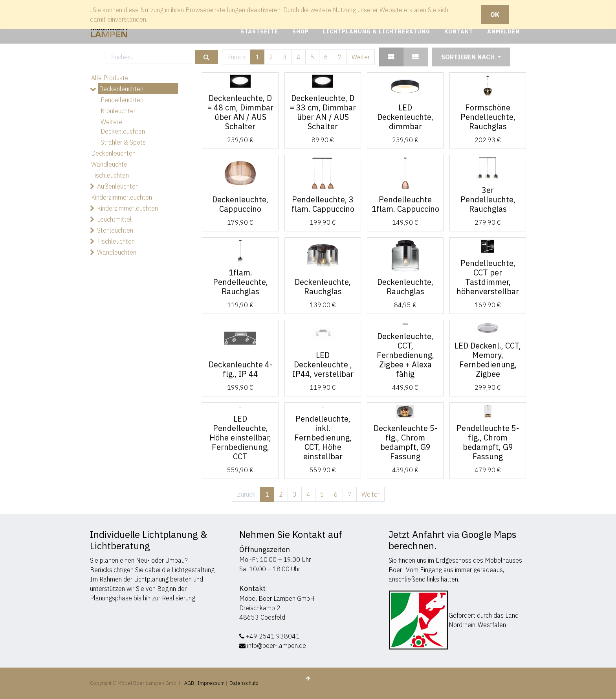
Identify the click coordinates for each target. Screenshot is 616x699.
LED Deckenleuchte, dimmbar (405, 117)
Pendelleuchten (122, 100)
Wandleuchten (117, 252)
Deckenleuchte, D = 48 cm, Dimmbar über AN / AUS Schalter (240, 112)
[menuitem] (259, 32)
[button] (471, 57)
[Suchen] (206, 57)
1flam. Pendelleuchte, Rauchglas (240, 282)
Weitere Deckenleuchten (123, 127)
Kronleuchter (118, 111)
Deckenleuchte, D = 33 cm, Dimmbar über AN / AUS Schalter (323, 112)
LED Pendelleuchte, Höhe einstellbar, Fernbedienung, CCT (240, 438)
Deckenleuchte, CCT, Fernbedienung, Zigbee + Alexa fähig (405, 355)
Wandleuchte (109, 164)
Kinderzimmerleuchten (122, 197)
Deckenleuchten (121, 89)
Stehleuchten (115, 230)
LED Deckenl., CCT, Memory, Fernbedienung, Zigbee (488, 360)
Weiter (361, 57)
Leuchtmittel (114, 219)
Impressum (211, 683)
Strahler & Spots (123, 142)
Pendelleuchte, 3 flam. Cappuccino (323, 204)
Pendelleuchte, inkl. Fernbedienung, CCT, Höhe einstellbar (323, 438)
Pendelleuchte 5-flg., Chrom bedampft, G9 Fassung (488, 442)
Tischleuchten (110, 175)
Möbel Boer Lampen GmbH (277, 598)
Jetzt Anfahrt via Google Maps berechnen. (452, 540)
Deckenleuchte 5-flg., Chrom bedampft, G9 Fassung (405, 442)
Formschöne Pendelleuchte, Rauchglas (488, 117)
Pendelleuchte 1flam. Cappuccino (405, 204)
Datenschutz (244, 683)
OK (495, 15)
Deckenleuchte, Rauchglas (323, 287)
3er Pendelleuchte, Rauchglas (488, 199)
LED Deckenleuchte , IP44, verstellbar (323, 364)
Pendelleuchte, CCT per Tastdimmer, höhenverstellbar (488, 277)
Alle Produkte (110, 78)
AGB (190, 683)
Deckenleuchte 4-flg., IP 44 (240, 369)
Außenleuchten (118, 186)
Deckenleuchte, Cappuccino (240, 204)
